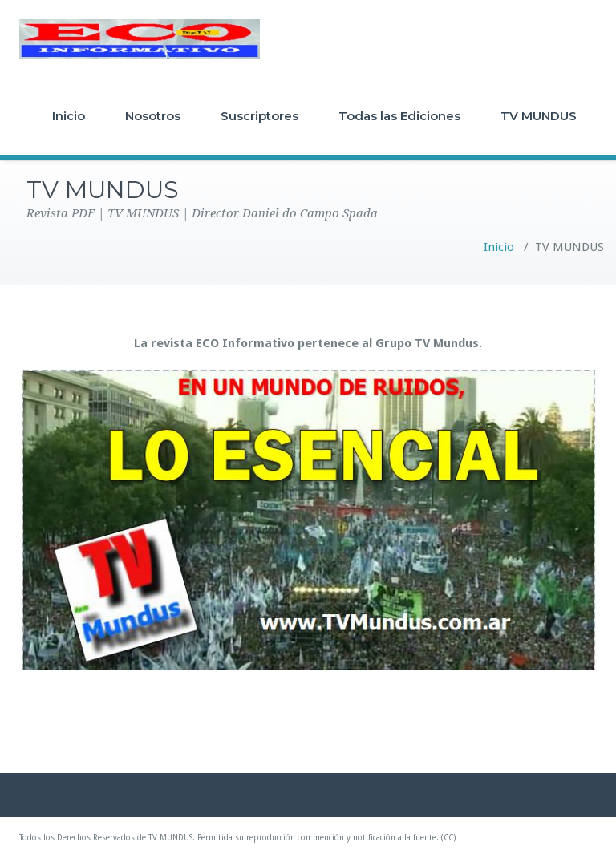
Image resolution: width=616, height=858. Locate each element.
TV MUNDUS (539, 116)
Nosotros (153, 116)
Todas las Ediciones (399, 116)
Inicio (69, 116)
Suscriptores (259, 116)
